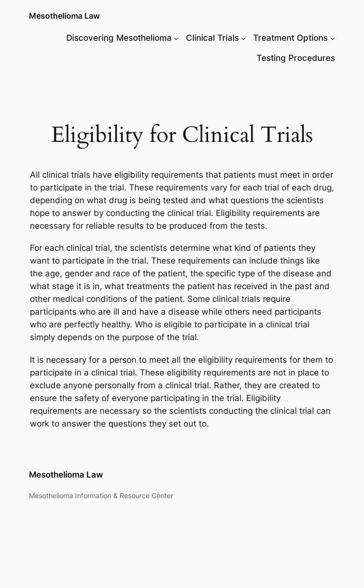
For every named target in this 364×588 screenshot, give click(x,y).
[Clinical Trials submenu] (243, 38)
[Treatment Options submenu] (333, 38)
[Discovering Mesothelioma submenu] (176, 38)
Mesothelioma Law (64, 16)
